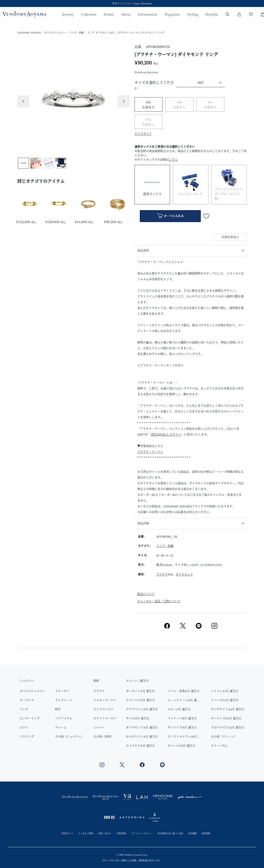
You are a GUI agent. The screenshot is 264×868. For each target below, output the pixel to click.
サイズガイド (143, 134)
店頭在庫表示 (230, 237)
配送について (146, 594)
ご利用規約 (121, 833)
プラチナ (162, 575)
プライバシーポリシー (142, 833)
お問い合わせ (104, 833)
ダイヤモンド (184, 575)
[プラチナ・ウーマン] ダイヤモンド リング (141, 33)
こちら (173, 160)
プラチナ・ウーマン (150, 452)
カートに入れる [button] (170, 216)
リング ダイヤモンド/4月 (101, 33)
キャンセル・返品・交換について (159, 601)
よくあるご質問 (86, 833)
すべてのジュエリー (55, 33)
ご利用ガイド (67, 833)
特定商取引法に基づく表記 (170, 833)
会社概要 (192, 833)
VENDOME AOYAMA (29, 33)
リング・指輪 (77, 33)
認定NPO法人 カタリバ (166, 435)
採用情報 (206, 833)
